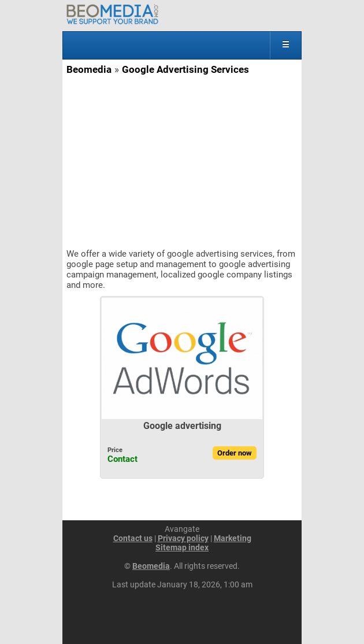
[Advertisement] (182, 162)
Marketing (233, 538)
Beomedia (89, 69)
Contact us (133, 538)
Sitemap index (182, 547)
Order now (235, 453)
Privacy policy (183, 538)
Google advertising (182, 426)
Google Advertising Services (185, 69)
